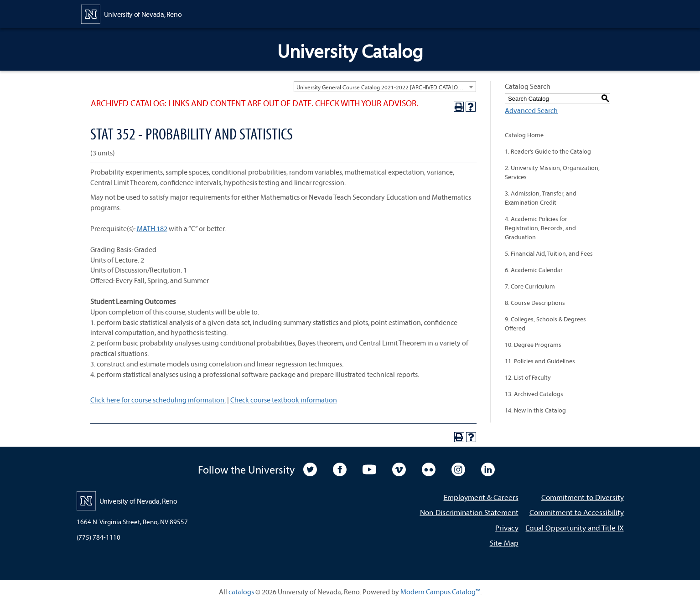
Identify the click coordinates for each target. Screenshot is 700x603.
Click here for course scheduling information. (158, 400)
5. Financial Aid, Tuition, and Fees (549, 253)
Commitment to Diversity (583, 497)
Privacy (507, 528)
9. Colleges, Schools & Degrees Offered (545, 324)
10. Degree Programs (533, 345)
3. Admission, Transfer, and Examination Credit (541, 198)
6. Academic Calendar (534, 270)
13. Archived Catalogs (534, 394)
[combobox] (385, 87)
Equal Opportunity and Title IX (575, 528)
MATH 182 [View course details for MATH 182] (152, 228)
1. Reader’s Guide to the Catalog (548, 151)
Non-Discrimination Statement (469, 512)
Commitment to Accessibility (577, 512)
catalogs (241, 592)
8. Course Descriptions (535, 303)
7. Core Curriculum (530, 286)
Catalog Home (524, 135)
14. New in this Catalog (535, 410)
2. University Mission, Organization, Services (552, 172)
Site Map (504, 543)
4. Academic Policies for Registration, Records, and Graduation (540, 228)
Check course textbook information (284, 400)
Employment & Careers (481, 497)
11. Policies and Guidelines (540, 361)
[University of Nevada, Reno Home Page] (132, 13)
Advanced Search (531, 110)
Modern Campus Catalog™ (440, 592)
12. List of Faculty (528, 377)
